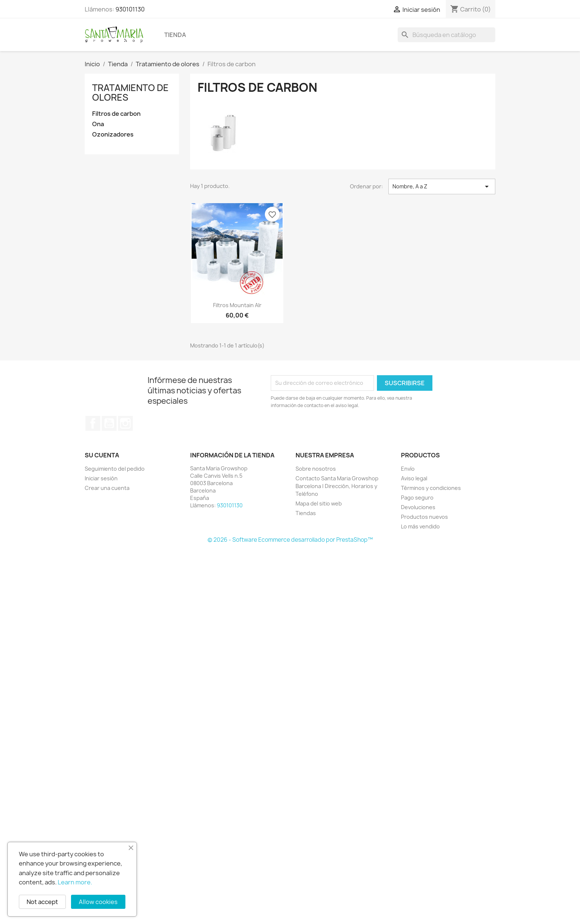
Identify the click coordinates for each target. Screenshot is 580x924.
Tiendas (306, 513)
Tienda (175, 35)
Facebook (93, 423)
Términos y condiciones (431, 488)
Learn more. (75, 882)
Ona (98, 124)
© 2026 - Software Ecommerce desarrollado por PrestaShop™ (290, 540)
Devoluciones (418, 507)
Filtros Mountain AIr (237, 305)
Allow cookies (98, 902)
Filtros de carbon (116, 114)
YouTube (109, 423)
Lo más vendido (420, 526)
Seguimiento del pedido (115, 469)
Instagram (125, 423)
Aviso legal (414, 478)
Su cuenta (102, 455)
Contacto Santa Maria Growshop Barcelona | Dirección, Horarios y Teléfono (337, 486)
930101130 (130, 9)
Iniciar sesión (101, 478)
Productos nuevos (424, 517)
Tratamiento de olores (130, 93)
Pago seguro (417, 498)
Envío (408, 469)
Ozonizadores (113, 135)
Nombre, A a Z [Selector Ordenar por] (442, 187)
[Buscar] (446, 35)
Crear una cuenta (107, 488)
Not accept (42, 902)
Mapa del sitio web (319, 503)
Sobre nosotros (316, 469)
